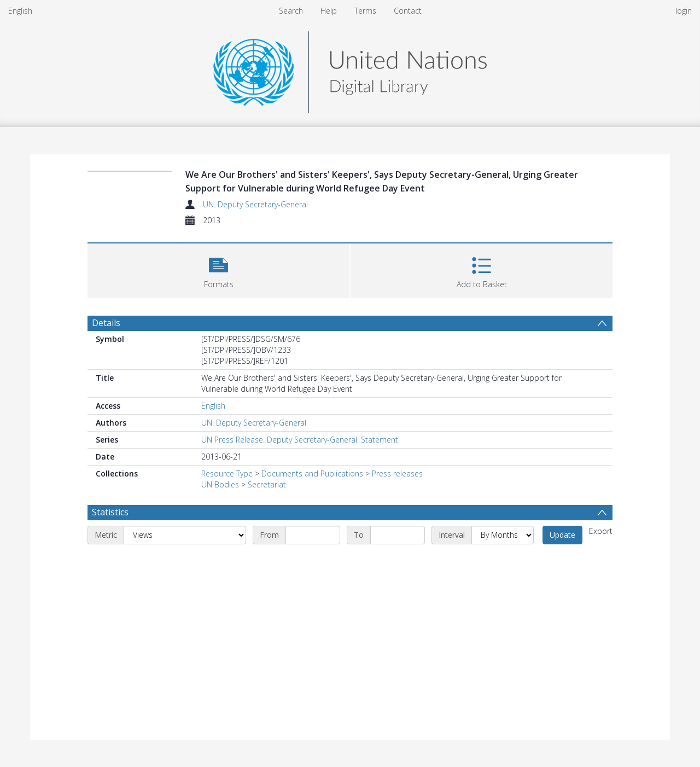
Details (106, 323)
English (20, 11)
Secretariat (267, 484)
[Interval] (503, 535)
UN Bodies (220, 484)
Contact (408, 11)
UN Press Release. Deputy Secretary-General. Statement (300, 440)
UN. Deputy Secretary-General (255, 204)
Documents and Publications (312, 473)
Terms (365, 11)
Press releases (397, 473)
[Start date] (313, 535)
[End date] (398, 535)
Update (562, 535)
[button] (218, 269)
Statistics (110, 512)
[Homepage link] (350, 69)
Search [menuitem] (291, 11)
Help (329, 11)
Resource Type (227, 473)
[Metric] (185, 535)
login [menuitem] (684, 11)
